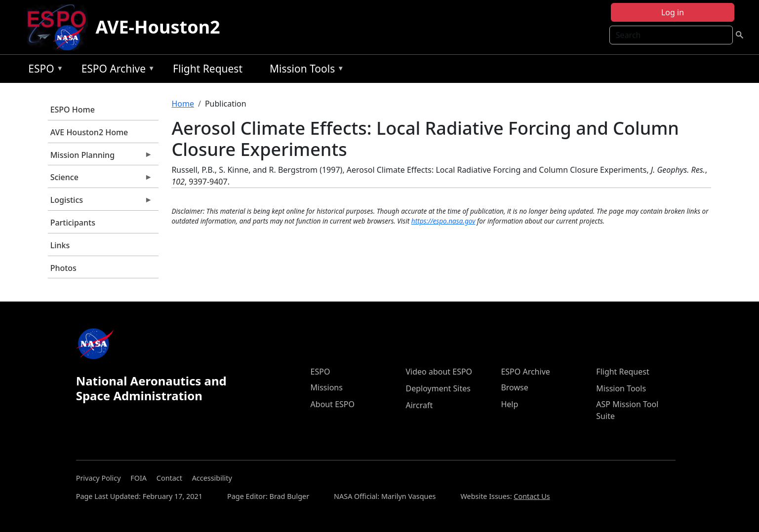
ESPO (43, 70)
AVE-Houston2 (158, 27)
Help (509, 404)
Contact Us (532, 496)
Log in (673, 12)
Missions (327, 387)
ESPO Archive (116, 70)
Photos (63, 268)
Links (60, 245)
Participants (73, 223)
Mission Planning (100, 157)
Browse (514, 387)
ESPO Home (73, 110)
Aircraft (419, 405)
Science (100, 180)
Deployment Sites (438, 388)
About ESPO (333, 404)
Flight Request (208, 69)
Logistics (100, 202)
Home (183, 104)
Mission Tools (304, 70)
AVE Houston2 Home (89, 132)
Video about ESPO (439, 372)
